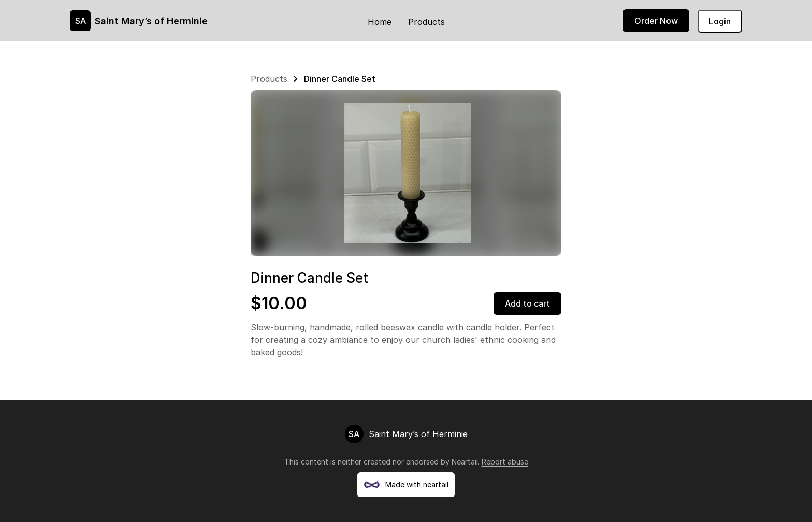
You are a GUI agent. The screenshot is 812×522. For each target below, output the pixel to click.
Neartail (465, 462)
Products (426, 22)
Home (380, 22)
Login (720, 21)
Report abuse (505, 462)
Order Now (656, 21)
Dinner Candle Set (340, 79)
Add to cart (527, 303)
